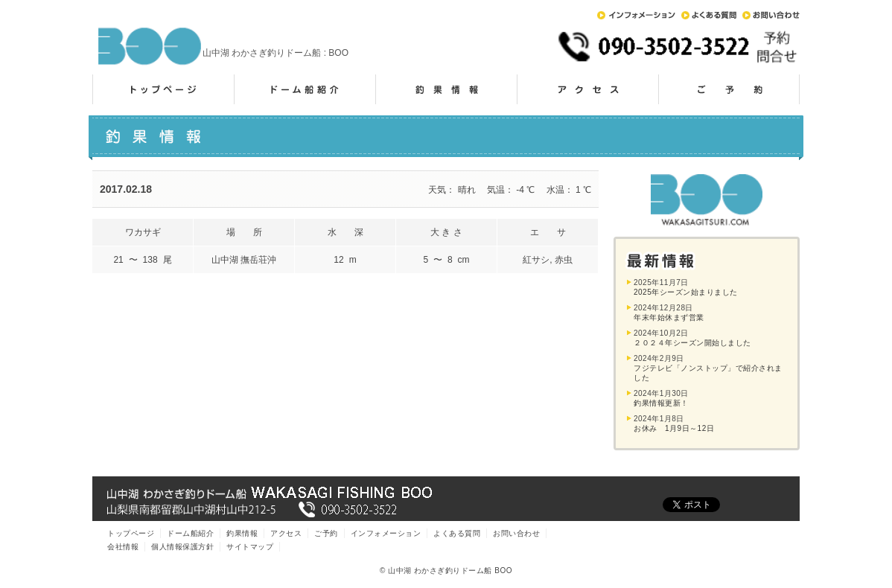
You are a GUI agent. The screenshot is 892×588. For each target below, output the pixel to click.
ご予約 (729, 89)
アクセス (587, 89)
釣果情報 (446, 89)
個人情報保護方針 (182, 547)
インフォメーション (636, 15)
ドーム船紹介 (305, 89)
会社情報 (123, 547)
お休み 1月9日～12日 (674, 428)
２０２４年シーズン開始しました (692, 343)
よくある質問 (709, 15)
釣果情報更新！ (661, 403)
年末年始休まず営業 (669, 317)
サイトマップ (250, 547)
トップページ (163, 89)
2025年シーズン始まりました (686, 292)
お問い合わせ (771, 15)
